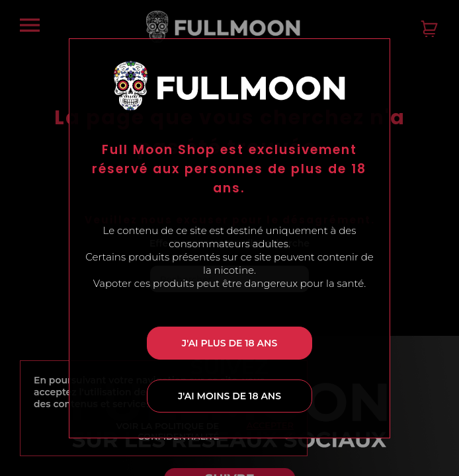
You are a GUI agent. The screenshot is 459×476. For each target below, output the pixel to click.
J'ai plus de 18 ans (230, 343)
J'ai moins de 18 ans (230, 396)
